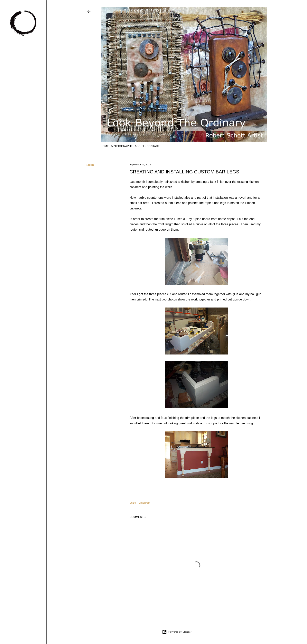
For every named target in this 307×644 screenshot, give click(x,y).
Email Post (144, 503)
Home (105, 146)
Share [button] (90, 165)
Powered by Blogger (177, 632)
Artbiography (122, 146)
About (139, 146)
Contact (153, 146)
